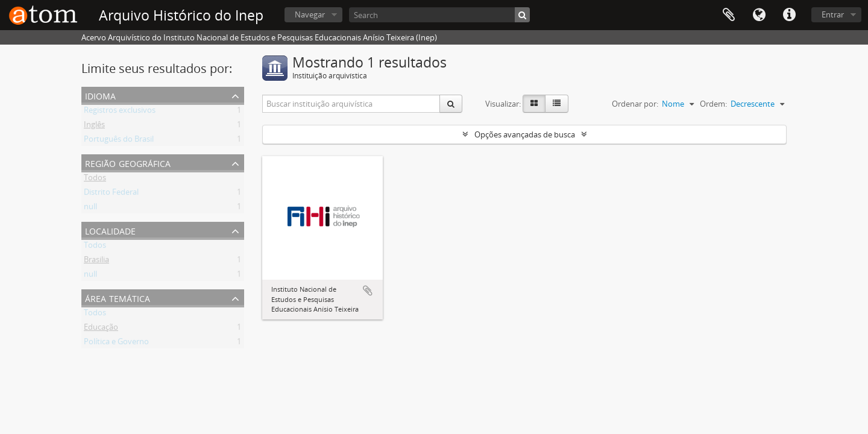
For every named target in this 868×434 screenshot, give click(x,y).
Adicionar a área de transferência (368, 291)
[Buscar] (522, 15)
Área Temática (118, 297)
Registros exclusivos (120, 112)
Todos (95, 180)
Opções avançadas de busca (525, 134)
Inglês (94, 127)
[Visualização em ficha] (534, 104)
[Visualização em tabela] (557, 104)
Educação (101, 329)
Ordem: (713, 104)
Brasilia (96, 262)
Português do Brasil (119, 141)
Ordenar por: (635, 104)
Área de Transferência (729, 15)
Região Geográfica (128, 162)
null (90, 209)
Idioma (759, 15)
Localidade (110, 230)
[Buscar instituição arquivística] (351, 104)
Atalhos (789, 15)
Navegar (310, 14)
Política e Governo (116, 344)
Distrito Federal (111, 194)
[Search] (439, 15)
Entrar (833, 14)
